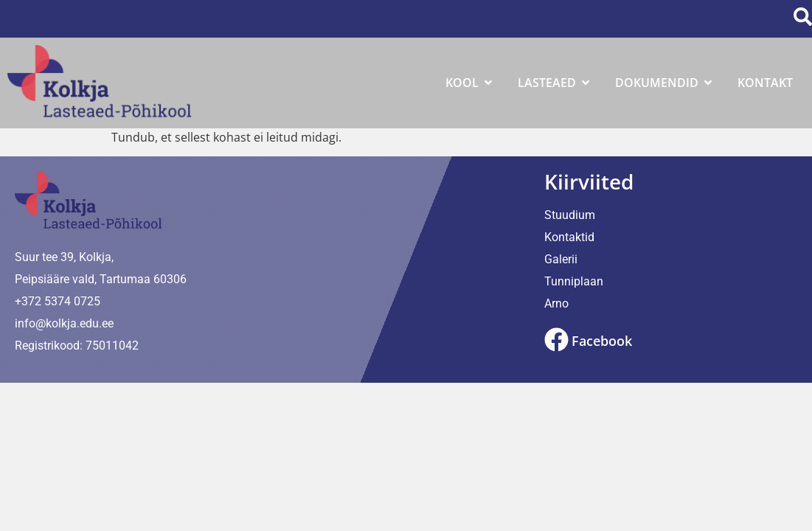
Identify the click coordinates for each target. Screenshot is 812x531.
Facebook (602, 341)
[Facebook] (556, 340)
